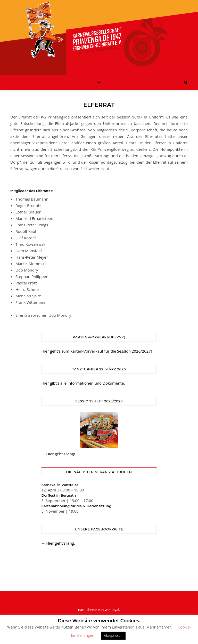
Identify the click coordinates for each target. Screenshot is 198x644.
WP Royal (112, 610)
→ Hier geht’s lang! (58, 454)
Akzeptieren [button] (113, 635)
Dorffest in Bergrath (59, 495)
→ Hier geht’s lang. (58, 543)
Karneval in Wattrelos (60, 485)
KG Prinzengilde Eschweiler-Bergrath (99, 34)
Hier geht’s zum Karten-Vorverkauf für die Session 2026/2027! (96, 351)
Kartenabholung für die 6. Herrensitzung (76, 506)
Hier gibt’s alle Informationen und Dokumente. (83, 383)
